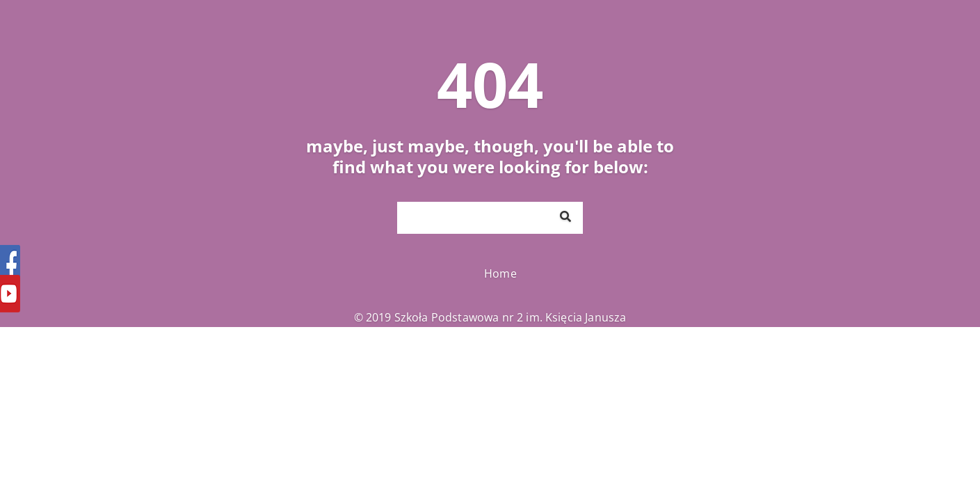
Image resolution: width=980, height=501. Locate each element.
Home (500, 273)
